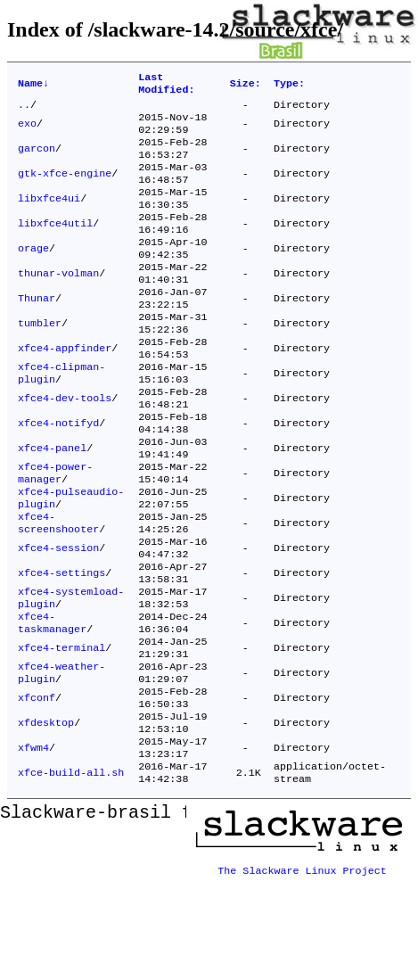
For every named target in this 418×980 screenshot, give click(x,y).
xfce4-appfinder (65, 388)
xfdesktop (46, 816)
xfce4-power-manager (55, 531)
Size (246, 86)
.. (24, 110)
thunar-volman (58, 302)
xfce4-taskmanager (52, 702)
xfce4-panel (52, 502)
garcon (37, 160)
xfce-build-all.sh (71, 873)
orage (33, 274)
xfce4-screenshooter (58, 588)
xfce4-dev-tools (65, 445)
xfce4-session (58, 616)
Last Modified (166, 86)
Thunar (37, 331)
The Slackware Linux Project (302, 966)
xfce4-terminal (61, 730)
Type (289, 86)
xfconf (37, 787)
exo (27, 131)
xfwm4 (33, 844)
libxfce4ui (49, 217)
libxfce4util (55, 245)
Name (33, 86)
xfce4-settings (61, 645)
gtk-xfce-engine (65, 188)
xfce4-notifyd (58, 474)
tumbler (40, 359)
